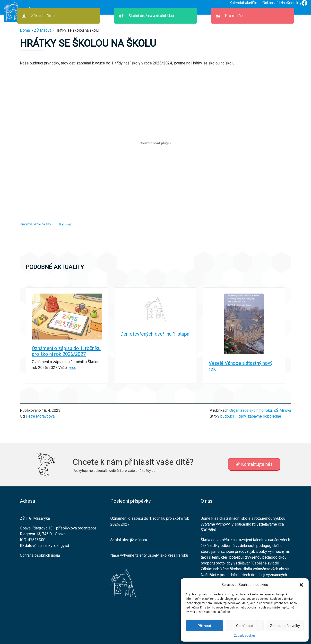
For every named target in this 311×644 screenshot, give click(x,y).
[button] (301, 585)
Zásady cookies (245, 636)
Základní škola (39, 16)
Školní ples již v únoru (129, 540)
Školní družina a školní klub (146, 16)
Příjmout (204, 626)
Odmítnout (245, 626)
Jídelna (281, 3)
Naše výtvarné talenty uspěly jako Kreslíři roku (149, 555)
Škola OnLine (263, 3)
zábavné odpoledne (264, 416)
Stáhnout (65, 224)
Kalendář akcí (241, 3)
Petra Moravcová (40, 416)
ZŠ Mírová (43, 30)
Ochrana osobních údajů (40, 555)
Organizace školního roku (251, 410)
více (73, 368)
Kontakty (294, 3)
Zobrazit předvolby (285, 626)
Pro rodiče (229, 16)
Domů (25, 30)
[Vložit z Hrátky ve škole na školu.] (155, 143)
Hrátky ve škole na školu (37, 224)
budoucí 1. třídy (233, 416)
